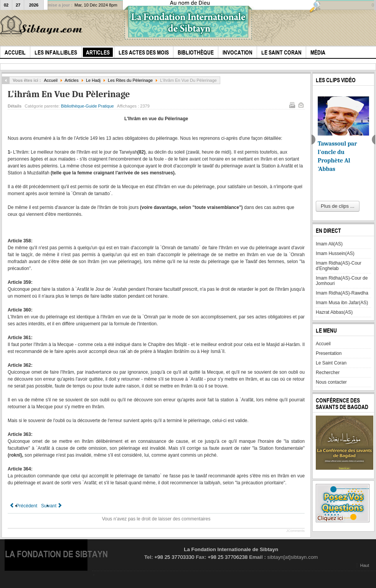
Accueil (51, 80)
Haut (365, 565)
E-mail (300, 104)
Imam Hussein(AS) (335, 253)
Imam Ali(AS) (329, 244)
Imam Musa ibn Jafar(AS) (342, 303)
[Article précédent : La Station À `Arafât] (23, 506)
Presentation (329, 353)
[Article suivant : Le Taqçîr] (52, 506)
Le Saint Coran (331, 363)
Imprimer (292, 104)
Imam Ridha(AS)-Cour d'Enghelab (339, 266)
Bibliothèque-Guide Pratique (87, 106)
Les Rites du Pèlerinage (130, 80)
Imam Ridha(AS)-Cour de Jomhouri (342, 281)
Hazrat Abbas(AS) (334, 312)
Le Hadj (93, 80)
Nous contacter (331, 382)
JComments (295, 531)
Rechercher (328, 373)
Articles (72, 80)
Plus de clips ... (337, 206)
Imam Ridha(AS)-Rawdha (342, 293)
